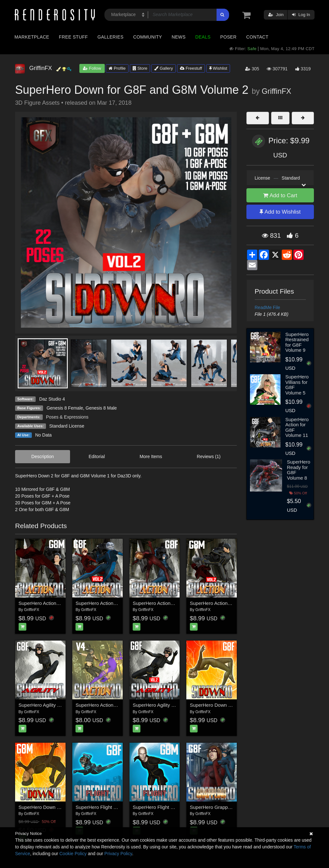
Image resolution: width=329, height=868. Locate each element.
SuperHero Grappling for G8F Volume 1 (232, 807)
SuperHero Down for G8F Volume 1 (228, 705)
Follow (92, 68)
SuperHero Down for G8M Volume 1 (57, 807)
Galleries (110, 37)
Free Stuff (73, 37)
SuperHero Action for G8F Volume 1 (171, 603)
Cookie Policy (73, 854)
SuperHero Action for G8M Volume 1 (58, 603)
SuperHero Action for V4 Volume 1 (112, 705)
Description (43, 456)
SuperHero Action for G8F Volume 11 (297, 427)
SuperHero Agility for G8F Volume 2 (171, 705)
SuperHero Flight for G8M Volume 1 (171, 807)
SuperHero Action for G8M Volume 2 (229, 603)
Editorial (97, 456)
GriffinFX (277, 91)
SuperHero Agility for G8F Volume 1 (57, 705)
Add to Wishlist (280, 212)
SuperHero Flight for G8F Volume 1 (113, 807)
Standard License (67, 426)
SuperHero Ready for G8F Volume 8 (299, 470)
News (178, 37)
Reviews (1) (209, 456)
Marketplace (32, 37)
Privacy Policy (118, 854)
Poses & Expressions (67, 417)
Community (148, 37)
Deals (203, 37)
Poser (228, 37)
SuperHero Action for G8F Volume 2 (114, 603)
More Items (151, 456)
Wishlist (218, 68)
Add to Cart (280, 195)
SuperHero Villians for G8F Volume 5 (297, 385)
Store (140, 68)
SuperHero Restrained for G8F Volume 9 (297, 342)
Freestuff (191, 68)
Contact (257, 37)
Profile (117, 68)
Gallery (164, 68)
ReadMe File (267, 307)
